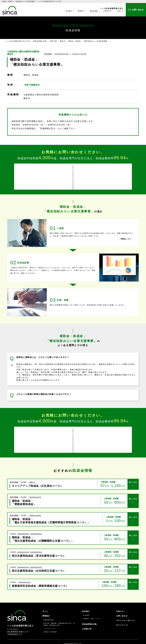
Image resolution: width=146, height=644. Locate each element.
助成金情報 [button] (94, 11)
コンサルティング (49, 621)
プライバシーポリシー (126, 613)
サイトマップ (122, 618)
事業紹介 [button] (81, 11)
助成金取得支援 (49, 613)
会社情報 (86, 608)
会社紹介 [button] (69, 11)
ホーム (45, 604)
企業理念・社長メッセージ (92, 611)
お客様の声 (107, 11)
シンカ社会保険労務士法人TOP (18, 41)
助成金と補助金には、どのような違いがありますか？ (43, 355)
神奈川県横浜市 (32, 85)
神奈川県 (53, 41)
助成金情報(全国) (40, 41)
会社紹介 (86, 604)
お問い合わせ (122, 609)
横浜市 (63, 41)
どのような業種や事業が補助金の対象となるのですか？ (44, 392)
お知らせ (120, 11)
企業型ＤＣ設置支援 (50, 625)
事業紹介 (46, 609)
